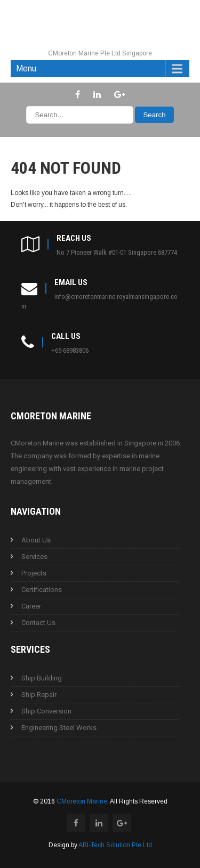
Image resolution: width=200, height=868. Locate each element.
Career (31, 606)
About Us (36, 540)
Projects (34, 573)
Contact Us (38, 623)
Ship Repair (39, 695)
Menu (26, 68)
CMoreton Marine (82, 801)
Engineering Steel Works (59, 728)
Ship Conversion (46, 711)
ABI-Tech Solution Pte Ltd (115, 845)
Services (34, 557)
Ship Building (42, 678)
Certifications (42, 590)
